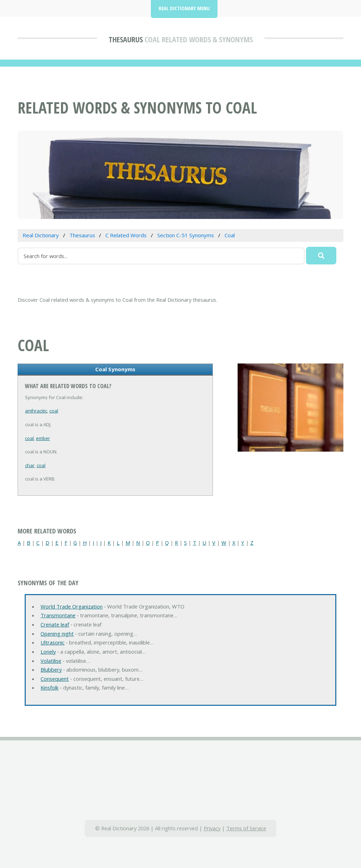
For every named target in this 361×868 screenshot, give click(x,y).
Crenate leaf (55, 624)
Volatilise (51, 661)
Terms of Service (246, 828)
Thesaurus (126, 39)
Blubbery (51, 670)
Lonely (48, 652)
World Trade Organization (72, 606)
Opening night (57, 634)
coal (54, 411)
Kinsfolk (50, 687)
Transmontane (58, 615)
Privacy (212, 828)
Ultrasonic (53, 642)
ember (43, 438)
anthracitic (36, 411)
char (30, 465)
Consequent (55, 679)
